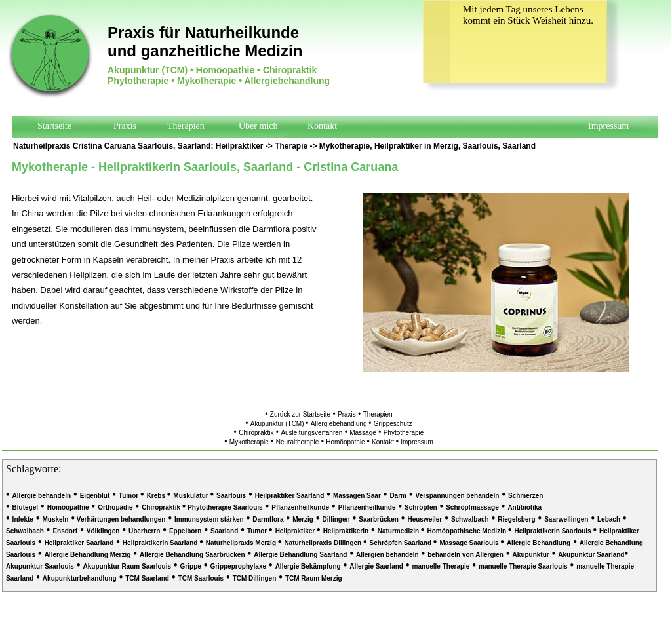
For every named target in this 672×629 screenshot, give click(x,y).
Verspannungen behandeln (458, 496)
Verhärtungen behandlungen (120, 519)
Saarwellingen (566, 519)
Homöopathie (346, 442)
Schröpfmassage (472, 507)
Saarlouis (231, 496)
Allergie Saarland (376, 566)
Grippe (191, 566)
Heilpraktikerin (346, 531)
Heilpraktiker (240, 146)
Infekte (23, 519)
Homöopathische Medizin (467, 531)
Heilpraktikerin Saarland (161, 543)
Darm (398, 496)
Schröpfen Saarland (402, 543)
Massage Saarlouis (470, 543)
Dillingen (336, 519)
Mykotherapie (345, 146)
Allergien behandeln (387, 555)
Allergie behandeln (42, 496)
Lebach (609, 519)
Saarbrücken (379, 519)
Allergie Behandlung (539, 543)
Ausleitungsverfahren (311, 433)
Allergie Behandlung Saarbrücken (192, 555)
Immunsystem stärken (209, 519)
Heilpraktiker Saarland (290, 496)
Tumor (129, 496)
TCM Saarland (147, 578)
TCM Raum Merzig (314, 578)
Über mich (258, 126)
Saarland (224, 531)
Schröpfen (421, 507)
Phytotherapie (404, 433)
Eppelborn (185, 531)
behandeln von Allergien (465, 555)
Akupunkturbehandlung (80, 578)
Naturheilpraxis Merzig (242, 543)
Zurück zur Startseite (300, 414)
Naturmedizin (399, 531)
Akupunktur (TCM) (278, 424)
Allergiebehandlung (340, 424)
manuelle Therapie (441, 566)
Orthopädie (115, 507)
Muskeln (55, 519)
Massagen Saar (357, 496)
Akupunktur (531, 555)
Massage (363, 433)
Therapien (186, 126)
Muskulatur (191, 496)
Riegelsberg (516, 519)
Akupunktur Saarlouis (40, 566)
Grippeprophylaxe (238, 566)
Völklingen (103, 531)
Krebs (157, 496)
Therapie (291, 146)
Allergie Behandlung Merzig (88, 555)
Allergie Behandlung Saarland (300, 555)
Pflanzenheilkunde (300, 507)
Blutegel (25, 507)
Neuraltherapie (298, 442)
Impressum (608, 126)
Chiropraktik (256, 433)
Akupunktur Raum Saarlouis (127, 566)
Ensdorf (65, 531)
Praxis (125, 126)
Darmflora (268, 519)
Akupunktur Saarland (591, 555)
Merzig (303, 519)
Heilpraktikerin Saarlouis (553, 531)
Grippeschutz (393, 424)
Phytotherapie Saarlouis (224, 507)
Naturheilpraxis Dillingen (324, 543)
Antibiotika (524, 507)
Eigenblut (95, 496)
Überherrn (144, 531)
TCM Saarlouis (201, 578)
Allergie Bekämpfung (308, 566)
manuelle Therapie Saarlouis (523, 566)
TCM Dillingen (255, 578)
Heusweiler (425, 519)
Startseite (54, 126)
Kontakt (322, 126)
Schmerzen (525, 496)
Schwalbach (470, 519)
